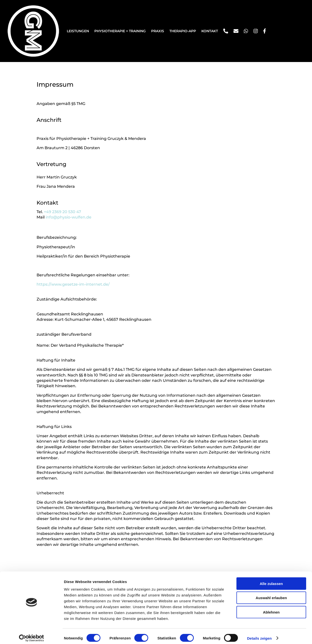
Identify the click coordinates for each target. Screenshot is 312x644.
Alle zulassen (271, 580)
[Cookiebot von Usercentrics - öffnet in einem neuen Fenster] (32, 634)
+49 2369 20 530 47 (63, 212)
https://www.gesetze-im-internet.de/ (73, 284)
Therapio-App (183, 31)
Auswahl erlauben (271, 594)
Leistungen (78, 31)
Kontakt (210, 31)
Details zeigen (259, 634)
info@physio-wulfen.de (68, 217)
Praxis (158, 31)
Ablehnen (271, 608)
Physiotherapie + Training (120, 31)
